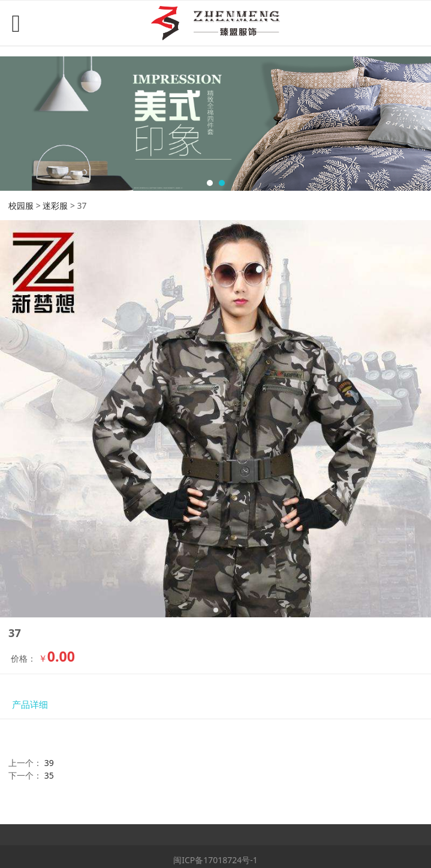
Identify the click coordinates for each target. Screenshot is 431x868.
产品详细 (30, 705)
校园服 (21, 205)
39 (49, 763)
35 (49, 775)
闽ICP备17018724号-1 (215, 860)
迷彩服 (55, 205)
